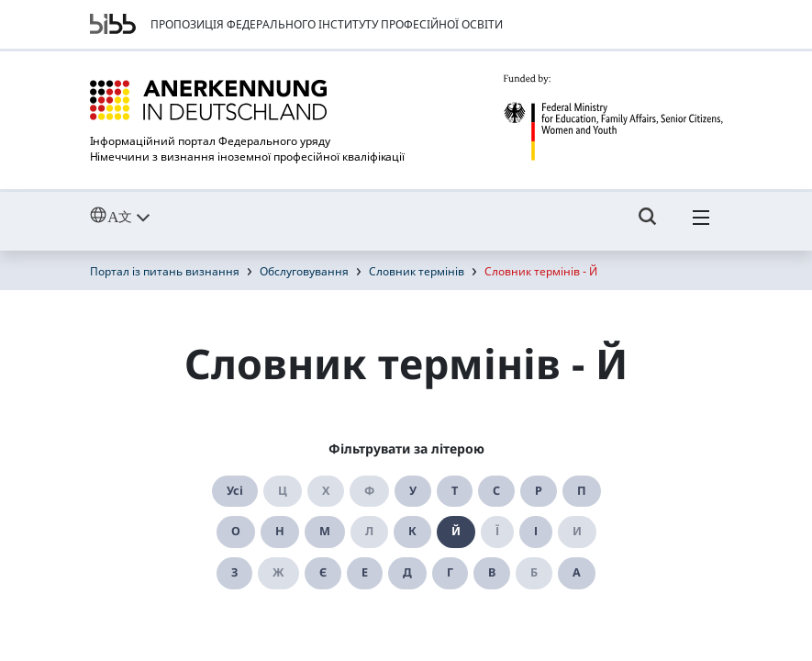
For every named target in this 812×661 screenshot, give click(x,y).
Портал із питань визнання (165, 271)
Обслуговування (304, 271)
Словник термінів (417, 271)
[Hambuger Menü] (701, 225)
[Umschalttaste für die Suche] (648, 225)
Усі (235, 491)
